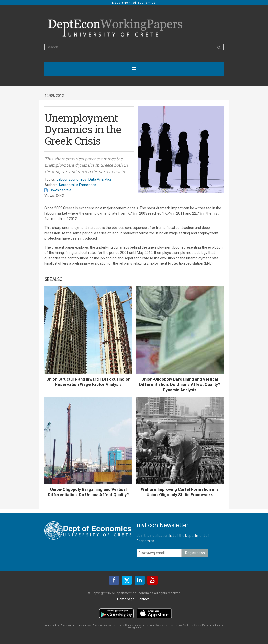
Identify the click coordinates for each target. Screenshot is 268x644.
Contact (143, 599)
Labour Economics (71, 179)
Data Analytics (100, 179)
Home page (126, 599)
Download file (60, 190)
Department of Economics (134, 3)
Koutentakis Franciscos (78, 185)
